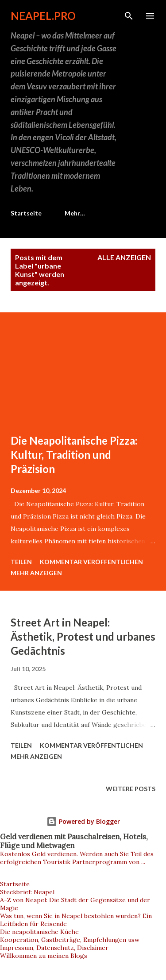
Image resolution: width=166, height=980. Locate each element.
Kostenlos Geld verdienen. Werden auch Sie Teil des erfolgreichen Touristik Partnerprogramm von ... (77, 858)
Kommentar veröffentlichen (91, 562)
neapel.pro (43, 16)
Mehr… (75, 213)
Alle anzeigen (124, 257)
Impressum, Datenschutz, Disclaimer (54, 948)
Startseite (26, 213)
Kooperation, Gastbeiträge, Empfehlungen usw (70, 940)
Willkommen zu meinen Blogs (44, 956)
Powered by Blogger (83, 821)
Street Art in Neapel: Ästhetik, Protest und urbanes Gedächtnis (83, 636)
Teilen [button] (21, 562)
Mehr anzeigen (36, 573)
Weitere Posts (131, 789)
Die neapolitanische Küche (39, 932)
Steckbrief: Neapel (27, 892)
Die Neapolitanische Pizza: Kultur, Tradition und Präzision (74, 455)
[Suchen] (129, 16)
